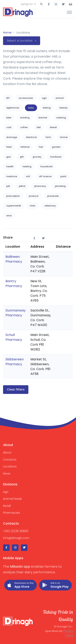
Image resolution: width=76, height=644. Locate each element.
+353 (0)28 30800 (16, 531)
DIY (8, 98)
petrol (22, 186)
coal (9, 127)
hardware (56, 157)
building (25, 118)
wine (9, 216)
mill (28, 176)
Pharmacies (11, 513)
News (7, 474)
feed (9, 147)
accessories (26, 98)
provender (53, 196)
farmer (64, 137)
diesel (53, 127)
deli (39, 127)
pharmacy (40, 186)
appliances (13, 108)
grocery (37, 157)
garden (56, 147)
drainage (12, 137)
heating (27, 166)
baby (31, 108)
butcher (43, 118)
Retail (7, 506)
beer (9, 118)
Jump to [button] (27, 4)
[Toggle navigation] (69, 12)
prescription (13, 196)
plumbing (60, 186)
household (46, 166)
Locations (10, 466)
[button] (41, 4)
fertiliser (25, 147)
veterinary (50, 206)
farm (48, 137)
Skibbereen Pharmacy (15, 362)
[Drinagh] (18, 12)
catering (61, 118)
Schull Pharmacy (14, 337)
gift (22, 157)
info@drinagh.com (16, 538)
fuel (41, 147)
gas (9, 157)
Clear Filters (16, 389)
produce (34, 196)
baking (47, 108)
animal (60, 98)
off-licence (45, 176)
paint (63, 176)
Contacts (10, 460)
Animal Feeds (12, 499)
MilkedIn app (20, 567)
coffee (24, 127)
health (10, 166)
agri (44, 98)
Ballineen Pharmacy (14, 259)
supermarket (14, 206)
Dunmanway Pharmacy (16, 313)
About (7, 452)
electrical (31, 137)
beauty (64, 108)
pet (8, 186)
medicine (12, 176)
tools (33, 206)
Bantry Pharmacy (14, 284)
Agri (6, 492)
